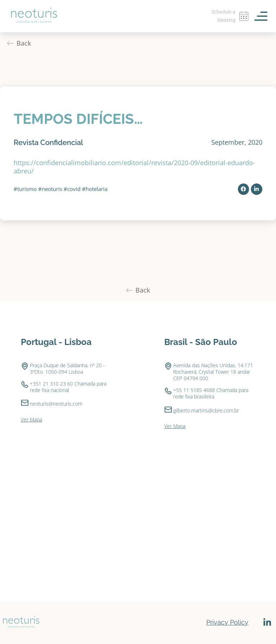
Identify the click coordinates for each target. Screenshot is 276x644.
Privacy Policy (227, 622)
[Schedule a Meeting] (244, 16)
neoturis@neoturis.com (56, 404)
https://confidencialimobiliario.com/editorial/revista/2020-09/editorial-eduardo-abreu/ (134, 167)
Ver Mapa (31, 419)
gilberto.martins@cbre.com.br (206, 410)
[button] (244, 189)
